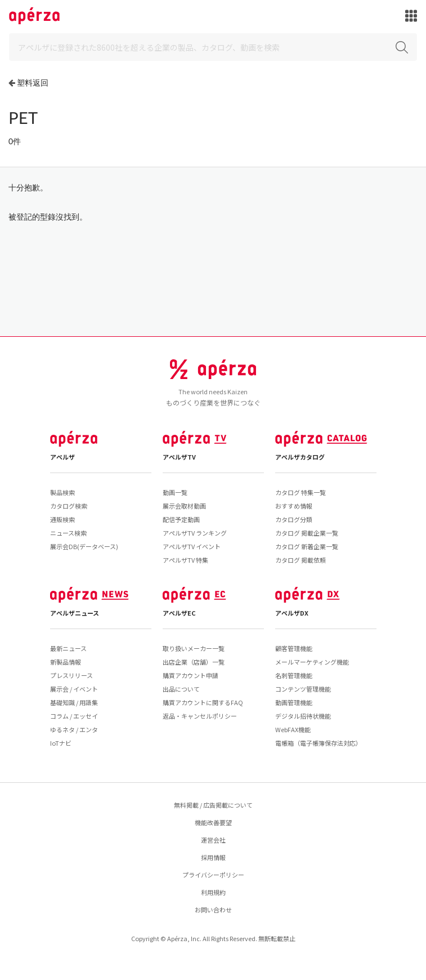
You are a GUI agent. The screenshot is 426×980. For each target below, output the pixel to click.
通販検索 (62, 519)
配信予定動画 (181, 519)
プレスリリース (71, 675)
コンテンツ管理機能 (303, 689)
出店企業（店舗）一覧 (194, 662)
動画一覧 (175, 492)
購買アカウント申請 (190, 675)
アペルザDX (292, 613)
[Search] (213, 47)
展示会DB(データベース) (84, 546)
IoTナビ (61, 743)
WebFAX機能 (293, 729)
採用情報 (213, 857)
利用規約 (213, 892)
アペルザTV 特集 (185, 560)
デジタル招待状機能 (303, 716)
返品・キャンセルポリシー (200, 716)
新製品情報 (66, 662)
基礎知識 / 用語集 (74, 702)
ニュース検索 (68, 533)
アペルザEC (179, 613)
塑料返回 (33, 83)
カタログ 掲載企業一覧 (307, 533)
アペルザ (62, 457)
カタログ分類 (294, 519)
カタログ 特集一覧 (301, 492)
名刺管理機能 (294, 675)
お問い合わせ (213, 910)
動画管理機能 (294, 702)
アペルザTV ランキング (195, 533)
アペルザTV (179, 457)
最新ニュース (68, 648)
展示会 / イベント (74, 689)
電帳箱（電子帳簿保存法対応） (319, 743)
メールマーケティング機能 (312, 662)
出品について (181, 689)
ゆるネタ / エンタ (74, 729)
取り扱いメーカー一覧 (194, 648)
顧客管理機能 (294, 648)
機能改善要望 (213, 822)
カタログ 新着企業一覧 (307, 546)
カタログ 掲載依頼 (301, 560)
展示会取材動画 (184, 506)
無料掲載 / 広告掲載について (213, 805)
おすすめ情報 (294, 506)
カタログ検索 (69, 506)
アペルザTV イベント (192, 546)
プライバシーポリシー (213, 875)
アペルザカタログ (300, 457)
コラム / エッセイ (74, 716)
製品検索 (62, 492)
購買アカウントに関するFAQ (203, 702)
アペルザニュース (75, 613)
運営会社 (213, 840)
